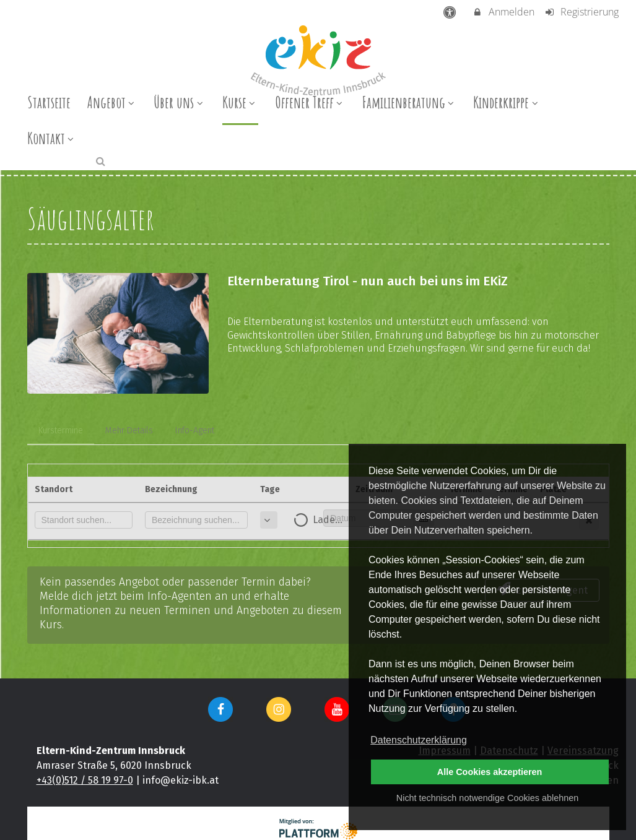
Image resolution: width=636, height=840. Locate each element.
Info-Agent (195, 431)
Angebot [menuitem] (112, 102)
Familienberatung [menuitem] (410, 102)
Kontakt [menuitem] (52, 138)
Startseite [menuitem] (49, 102)
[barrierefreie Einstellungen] (451, 12)
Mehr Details (129, 431)
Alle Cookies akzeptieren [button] (490, 772)
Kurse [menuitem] (240, 102)
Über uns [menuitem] (180, 102)
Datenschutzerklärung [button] (419, 740)
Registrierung (581, 12)
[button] (101, 161)
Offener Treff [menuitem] (310, 102)
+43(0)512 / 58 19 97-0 (85, 780)
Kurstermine (61, 431)
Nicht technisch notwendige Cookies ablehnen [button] (487, 798)
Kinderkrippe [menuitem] (507, 102)
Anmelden (503, 12)
